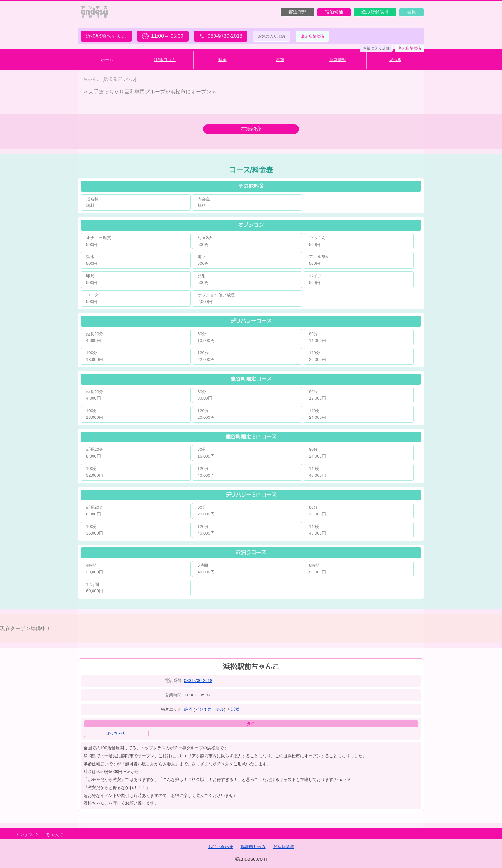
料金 (223, 60)
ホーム (107, 60)
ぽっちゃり (116, 733)
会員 (411, 12)
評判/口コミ (165, 60)
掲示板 (395, 60)
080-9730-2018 (198, 681)
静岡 (188, 709)
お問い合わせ (221, 847)
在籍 (280, 60)
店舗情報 (338, 60)
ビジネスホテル (210, 709)
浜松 (235, 709)
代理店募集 (284, 847)
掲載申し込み (253, 847)
